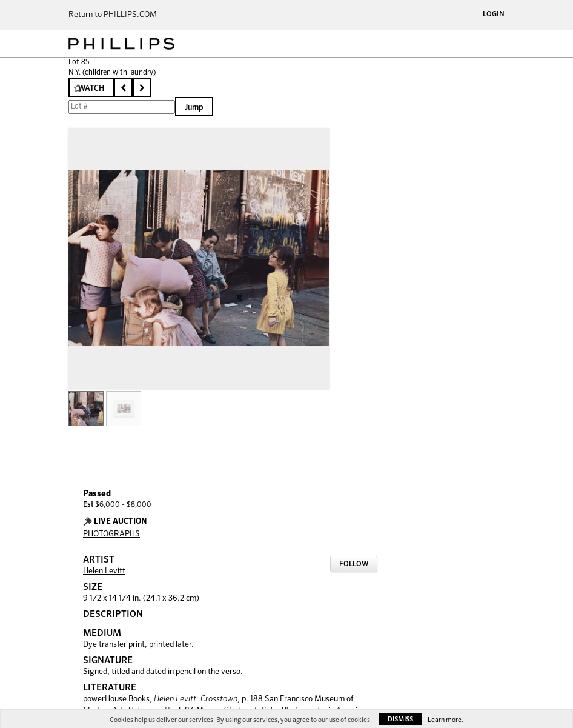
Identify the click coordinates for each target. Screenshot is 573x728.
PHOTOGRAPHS (111, 534)
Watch (91, 89)
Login (494, 15)
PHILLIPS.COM (130, 15)
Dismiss (400, 719)
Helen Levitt (104, 571)
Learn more (445, 720)
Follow (354, 564)
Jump (194, 108)
